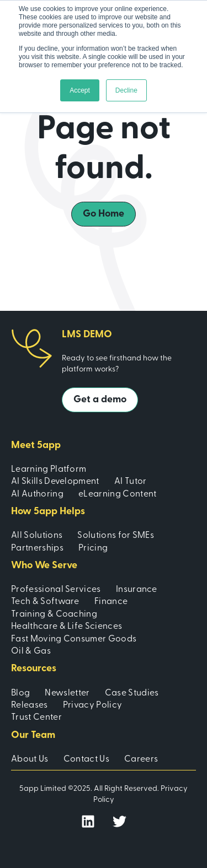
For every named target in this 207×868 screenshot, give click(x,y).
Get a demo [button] (100, 400)
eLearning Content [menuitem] (117, 494)
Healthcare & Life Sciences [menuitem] (67, 627)
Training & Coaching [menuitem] (54, 614)
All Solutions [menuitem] (37, 536)
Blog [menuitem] (20, 693)
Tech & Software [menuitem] (45, 602)
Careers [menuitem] (141, 759)
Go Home (104, 214)
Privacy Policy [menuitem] (92, 705)
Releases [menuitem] (30, 705)
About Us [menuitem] (30, 759)
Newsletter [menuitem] (67, 693)
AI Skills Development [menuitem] (55, 482)
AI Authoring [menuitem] (37, 494)
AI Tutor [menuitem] (131, 482)
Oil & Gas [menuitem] (31, 651)
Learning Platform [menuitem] (49, 470)
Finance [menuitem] (111, 602)
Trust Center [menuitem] (36, 718)
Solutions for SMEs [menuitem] (116, 536)
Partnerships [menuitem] (37, 548)
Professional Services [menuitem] (56, 590)
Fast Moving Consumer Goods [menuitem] (74, 639)
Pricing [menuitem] (93, 548)
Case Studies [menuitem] (132, 693)
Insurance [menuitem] (137, 590)
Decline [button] (126, 90)
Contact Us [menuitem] (86, 759)
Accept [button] (80, 90)
